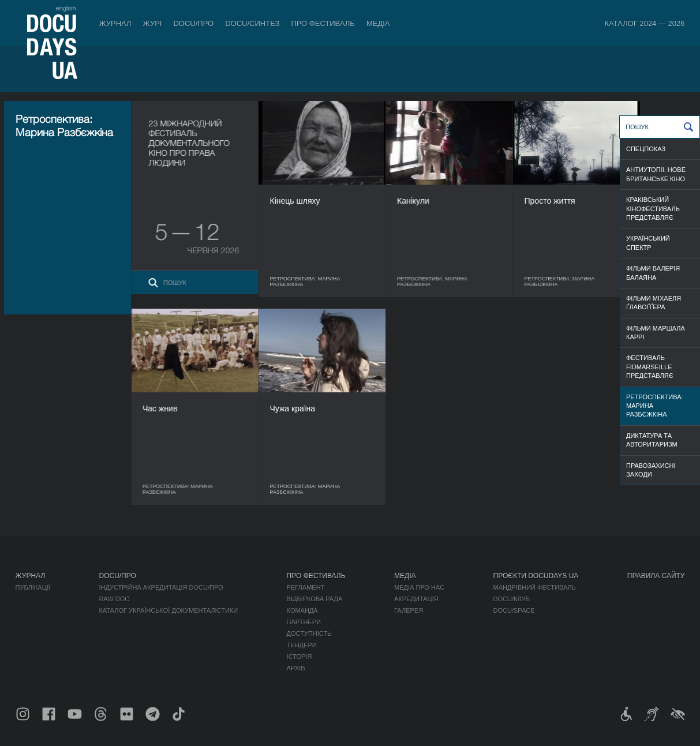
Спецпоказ (646, 149)
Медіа (378, 23)
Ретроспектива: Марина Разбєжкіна (655, 406)
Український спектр (648, 243)
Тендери (302, 645)
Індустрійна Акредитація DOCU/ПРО (161, 587)
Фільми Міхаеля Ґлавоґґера (654, 303)
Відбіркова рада (315, 599)
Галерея (409, 610)
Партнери (304, 622)
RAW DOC (114, 599)
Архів (296, 668)
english (66, 8)
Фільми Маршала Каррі (656, 333)
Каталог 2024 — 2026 (644, 23)
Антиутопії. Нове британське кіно (656, 174)
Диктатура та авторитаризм (652, 440)
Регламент (306, 587)
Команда (302, 610)
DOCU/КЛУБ (512, 599)
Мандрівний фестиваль (535, 587)
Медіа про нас (419, 587)
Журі (153, 23)
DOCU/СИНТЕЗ (252, 23)
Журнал (115, 23)
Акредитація (416, 599)
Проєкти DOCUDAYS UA (536, 576)
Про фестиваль (323, 23)
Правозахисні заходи (651, 470)
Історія (300, 657)
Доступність (309, 633)
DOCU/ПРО (193, 23)
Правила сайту (656, 576)
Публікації (33, 587)
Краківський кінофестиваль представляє (653, 209)
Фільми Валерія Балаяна (653, 273)
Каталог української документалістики (168, 610)
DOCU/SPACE (514, 610)
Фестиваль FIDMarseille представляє (650, 367)
